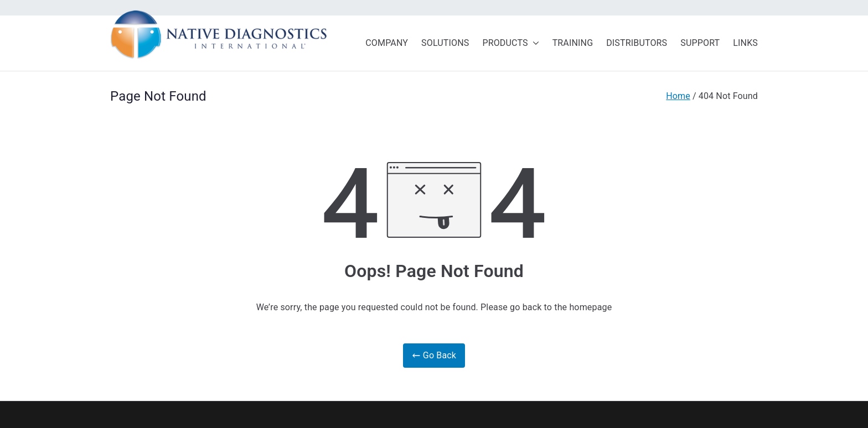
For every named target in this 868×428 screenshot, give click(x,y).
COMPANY (387, 43)
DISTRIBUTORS (637, 43)
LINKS (745, 43)
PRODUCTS (510, 43)
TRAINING (573, 43)
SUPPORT (700, 43)
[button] (534, 43)
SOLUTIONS (445, 43)
